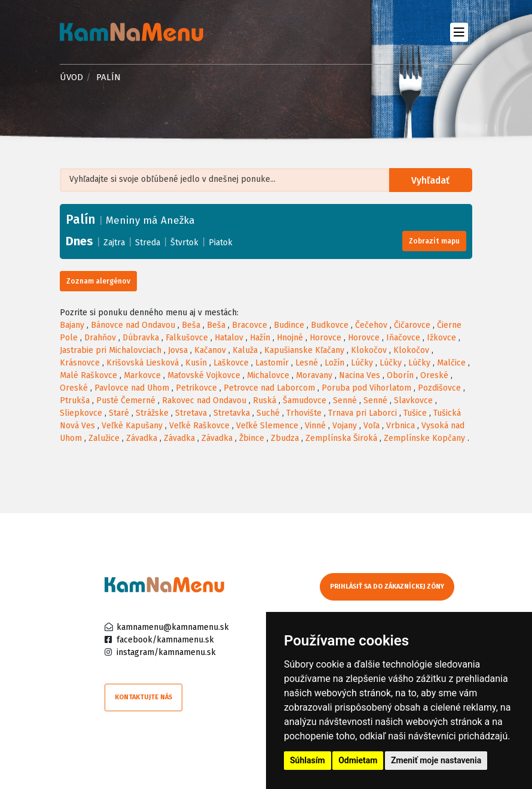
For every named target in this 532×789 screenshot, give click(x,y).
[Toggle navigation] (459, 32)
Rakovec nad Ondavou (204, 400)
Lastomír (272, 363)
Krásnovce (80, 363)
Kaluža (245, 350)
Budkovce (330, 325)
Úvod (71, 77)
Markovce (142, 375)
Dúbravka (141, 338)
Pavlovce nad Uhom (132, 388)
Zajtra (114, 243)
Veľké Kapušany (132, 426)
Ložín (334, 363)
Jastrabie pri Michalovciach (111, 350)
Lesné (307, 363)
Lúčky (362, 363)
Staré (119, 413)
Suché (268, 413)
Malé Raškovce (88, 375)
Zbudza (285, 438)
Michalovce (268, 375)
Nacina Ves (360, 375)
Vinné (315, 426)
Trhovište (304, 413)
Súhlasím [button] (308, 760)
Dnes (80, 241)
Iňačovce (403, 338)
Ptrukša (75, 400)
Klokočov (369, 350)
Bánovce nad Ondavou (133, 325)
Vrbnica (400, 426)
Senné (345, 400)
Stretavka (232, 413)
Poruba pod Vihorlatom (366, 388)
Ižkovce (441, 338)
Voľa (372, 426)
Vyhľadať (431, 180)
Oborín (400, 375)
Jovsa (178, 350)
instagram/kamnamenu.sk (166, 652)
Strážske (152, 413)
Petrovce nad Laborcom (269, 388)
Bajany (72, 325)
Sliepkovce (81, 413)
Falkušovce (187, 338)
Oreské (434, 375)
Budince (289, 325)
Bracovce (250, 325)
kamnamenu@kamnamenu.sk (173, 627)
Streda (148, 243)
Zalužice (104, 438)
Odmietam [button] (358, 760)
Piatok (221, 243)
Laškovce (231, 363)
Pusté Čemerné (126, 400)
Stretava (191, 413)
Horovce (325, 338)
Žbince (252, 438)
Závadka (142, 438)
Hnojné (290, 338)
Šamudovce (305, 400)
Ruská (265, 400)
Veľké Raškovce (199, 426)
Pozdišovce (439, 388)
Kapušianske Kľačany (304, 350)
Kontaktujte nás (143, 697)
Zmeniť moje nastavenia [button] (436, 760)
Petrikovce (196, 388)
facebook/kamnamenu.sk (165, 640)
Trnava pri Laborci (363, 413)
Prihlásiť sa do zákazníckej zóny (387, 587)
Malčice (451, 363)
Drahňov (100, 338)
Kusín (196, 363)
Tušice (415, 413)
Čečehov (371, 325)
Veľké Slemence (267, 426)
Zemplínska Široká (341, 438)
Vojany (345, 426)
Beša (191, 325)
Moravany (314, 375)
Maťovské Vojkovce (204, 375)
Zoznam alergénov (98, 281)
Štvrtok (184, 243)
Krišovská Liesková (143, 363)
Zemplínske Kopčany (424, 438)
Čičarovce (412, 325)
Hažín (260, 338)
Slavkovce (413, 400)
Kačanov (210, 350)
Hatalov (229, 338)
